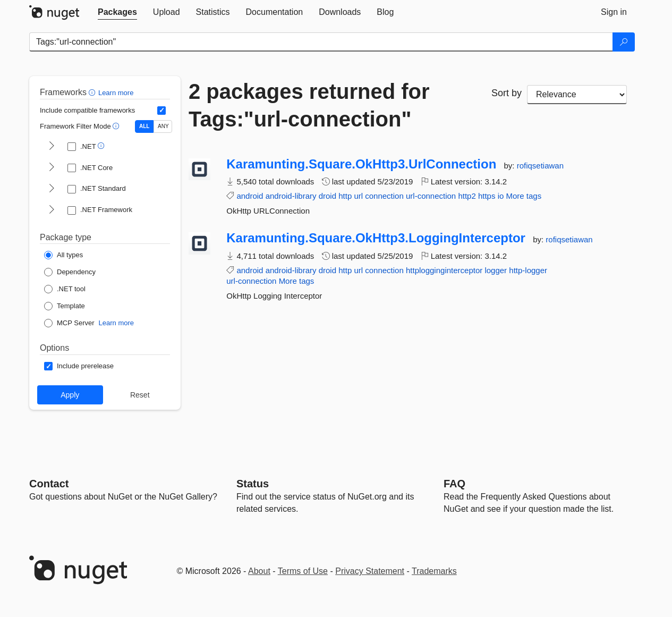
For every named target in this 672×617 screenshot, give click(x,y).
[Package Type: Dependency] (70, 272)
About (259, 571)
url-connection (431, 196)
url (358, 196)
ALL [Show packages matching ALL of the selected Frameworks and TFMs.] (144, 126)
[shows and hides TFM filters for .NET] (52, 147)
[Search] (624, 42)
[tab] (117, 12)
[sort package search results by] (577, 95)
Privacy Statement (370, 571)
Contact (49, 484)
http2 (467, 196)
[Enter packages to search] (321, 42)
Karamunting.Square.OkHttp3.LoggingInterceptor (376, 238)
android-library (291, 196)
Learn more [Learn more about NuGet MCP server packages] (116, 323)
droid (328, 196)
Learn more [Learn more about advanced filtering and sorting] (116, 93)
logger (496, 270)
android (250, 196)
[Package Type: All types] (63, 255)
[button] (93, 92)
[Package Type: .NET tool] (65, 289)
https (487, 196)
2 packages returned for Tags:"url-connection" (309, 105)
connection (384, 196)
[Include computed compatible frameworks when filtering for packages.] (161, 111)
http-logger (528, 270)
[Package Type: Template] (65, 306)
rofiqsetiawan (540, 166)
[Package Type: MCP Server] (69, 323)
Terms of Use (303, 571)
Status (253, 484)
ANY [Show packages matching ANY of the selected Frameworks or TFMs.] (163, 126)
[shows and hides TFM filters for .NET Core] (52, 168)
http (345, 196)
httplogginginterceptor (444, 270)
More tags (524, 196)
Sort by (507, 93)
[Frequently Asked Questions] (454, 484)
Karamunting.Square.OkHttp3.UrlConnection (361, 164)
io (501, 196)
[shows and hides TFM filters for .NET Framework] (52, 210)
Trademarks (434, 571)
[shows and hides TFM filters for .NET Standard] (52, 189)
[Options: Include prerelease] (79, 366)
